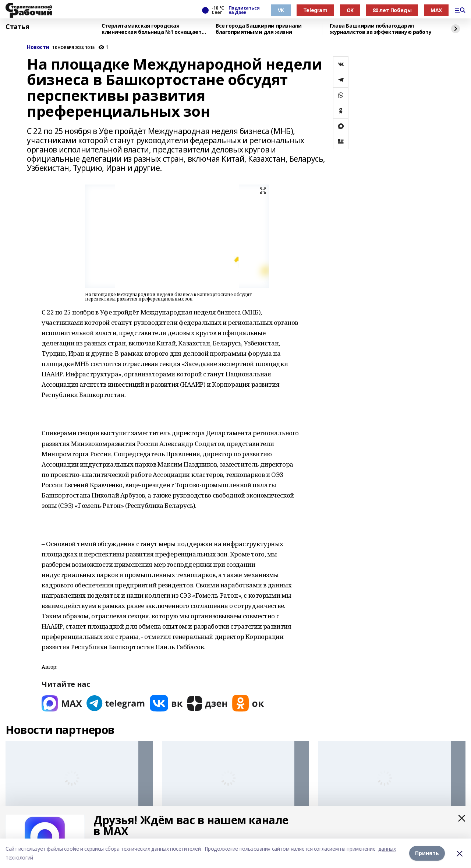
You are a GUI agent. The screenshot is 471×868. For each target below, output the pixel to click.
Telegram (315, 10)
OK (350, 10)
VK (281, 10)
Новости (38, 47)
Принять (427, 853)
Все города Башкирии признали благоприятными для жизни (258, 29)
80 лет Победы (392, 10)
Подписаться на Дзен (244, 10)
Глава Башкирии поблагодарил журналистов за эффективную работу (380, 29)
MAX (436, 10)
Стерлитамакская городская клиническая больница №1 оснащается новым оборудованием (155, 29)
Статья (17, 27)
